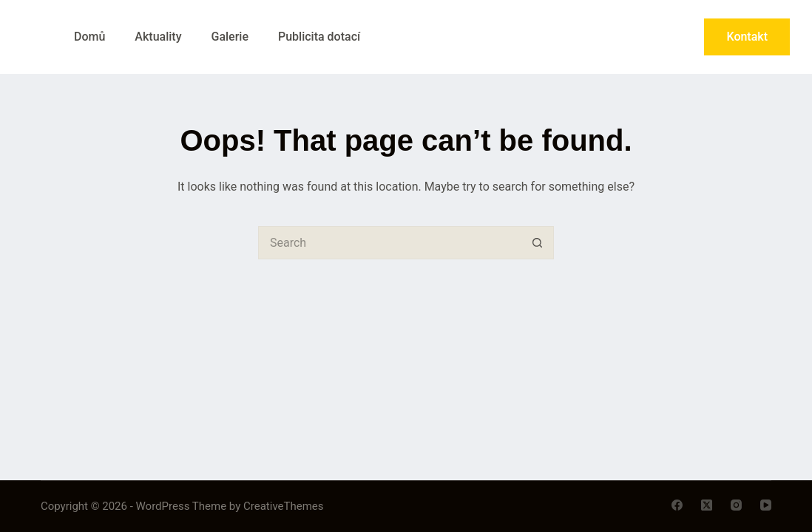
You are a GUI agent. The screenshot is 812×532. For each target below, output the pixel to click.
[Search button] (537, 243)
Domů (89, 37)
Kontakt (747, 37)
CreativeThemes (284, 506)
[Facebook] (677, 505)
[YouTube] (766, 505)
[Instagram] (736, 505)
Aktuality (158, 37)
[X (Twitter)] (707, 505)
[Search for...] (389, 243)
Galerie (229, 37)
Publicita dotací (319, 37)
